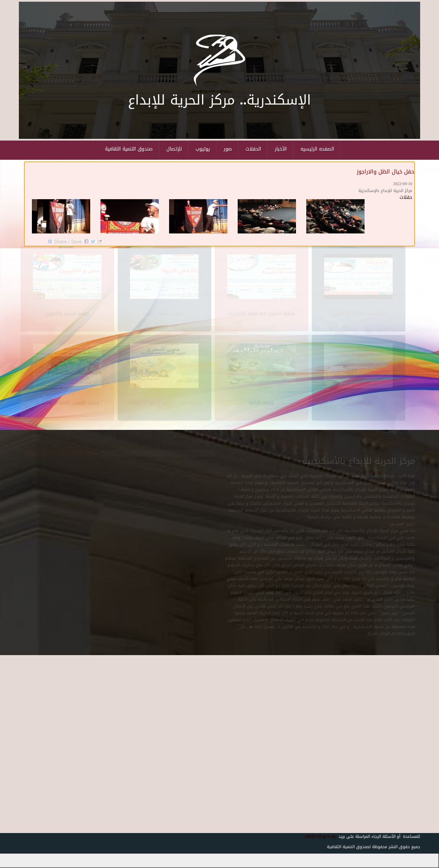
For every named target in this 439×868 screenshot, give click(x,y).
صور (228, 149)
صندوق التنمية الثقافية (129, 149)
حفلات (406, 197)
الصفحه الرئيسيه (317, 149)
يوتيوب (203, 149)
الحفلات (253, 149)
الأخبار (281, 149)
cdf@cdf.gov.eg (317, 836)
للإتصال (174, 149)
